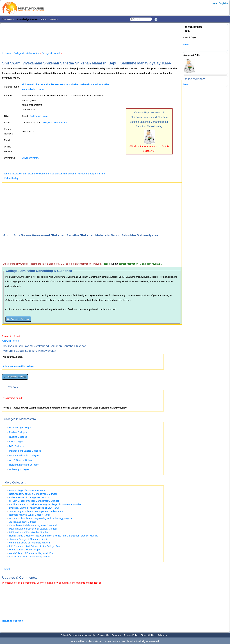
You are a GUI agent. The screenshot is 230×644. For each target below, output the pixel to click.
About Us (90, 635)
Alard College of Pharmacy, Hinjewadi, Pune (32, 553)
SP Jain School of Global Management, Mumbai (34, 501)
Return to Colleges (12, 621)
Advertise (163, 635)
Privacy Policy (131, 635)
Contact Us (103, 635)
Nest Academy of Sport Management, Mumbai (33, 494)
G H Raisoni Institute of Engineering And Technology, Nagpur (41, 518)
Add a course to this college (18, 366)
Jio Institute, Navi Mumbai (23, 522)
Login (214, 3)
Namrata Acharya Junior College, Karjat (30, 515)
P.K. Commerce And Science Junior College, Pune (35, 546)
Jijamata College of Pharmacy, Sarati (28, 539)
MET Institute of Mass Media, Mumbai (29, 532)
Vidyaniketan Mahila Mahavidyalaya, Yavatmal (33, 525)
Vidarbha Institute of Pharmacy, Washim (30, 543)
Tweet (7, 569)
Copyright (116, 635)
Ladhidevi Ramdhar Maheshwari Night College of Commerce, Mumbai (45, 504)
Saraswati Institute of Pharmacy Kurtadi (30, 557)
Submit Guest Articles (72, 635)
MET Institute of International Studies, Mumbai (33, 529)
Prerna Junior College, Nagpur (25, 550)
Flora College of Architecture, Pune (27, 490)
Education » (8, 19)
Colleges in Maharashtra (26, 53)
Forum (44, 19)
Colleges (7, 53)
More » (54, 19)
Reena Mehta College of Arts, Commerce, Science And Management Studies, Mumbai (54, 536)
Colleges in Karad (51, 53)
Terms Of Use (148, 635)
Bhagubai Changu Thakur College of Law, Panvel (35, 508)
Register (223, 3)
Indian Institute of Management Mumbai (30, 497)
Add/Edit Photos (10, 341)
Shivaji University (30, 158)
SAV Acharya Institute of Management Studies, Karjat (37, 511)
